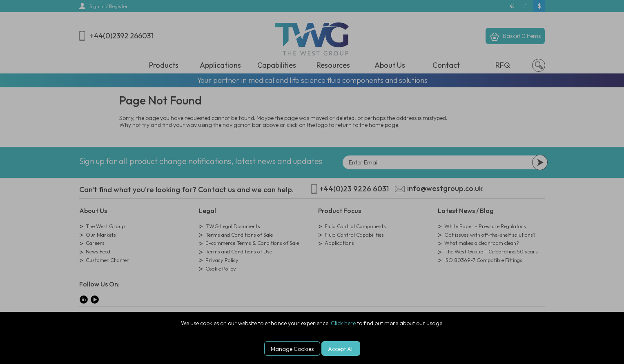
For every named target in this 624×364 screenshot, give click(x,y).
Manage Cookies (292, 349)
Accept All (341, 349)
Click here (343, 323)
